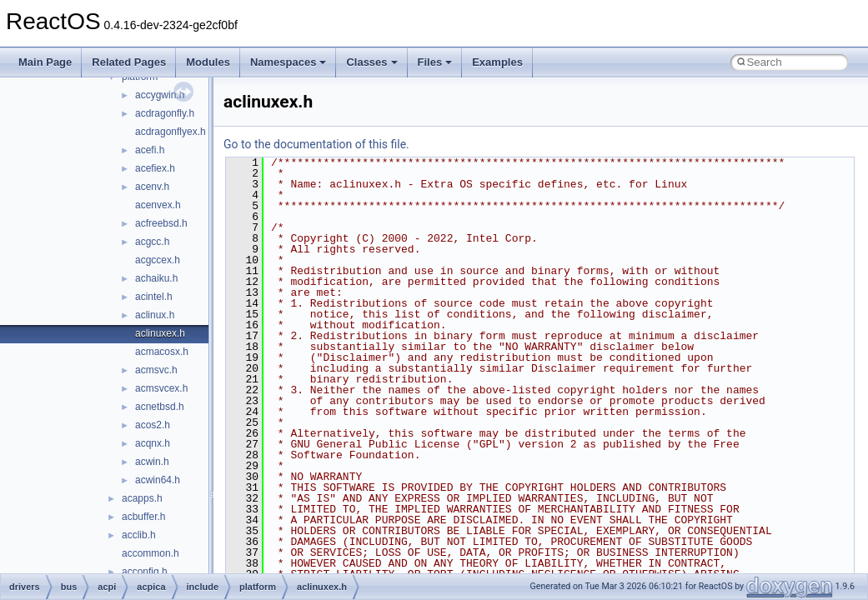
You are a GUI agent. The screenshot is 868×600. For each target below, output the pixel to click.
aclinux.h (155, 315)
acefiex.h (155, 168)
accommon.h (151, 553)
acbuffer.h (144, 517)
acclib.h (139, 535)
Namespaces (288, 62)
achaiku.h (156, 278)
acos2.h (153, 425)
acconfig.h (145, 572)
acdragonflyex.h (171, 132)
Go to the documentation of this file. (316, 144)
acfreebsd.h (161, 223)
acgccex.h (158, 260)
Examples (497, 62)
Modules (208, 62)
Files (435, 62)
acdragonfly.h (165, 113)
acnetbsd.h (160, 407)
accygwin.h (160, 95)
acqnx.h (153, 443)
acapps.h (142, 498)
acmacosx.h (162, 352)
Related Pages (129, 62)
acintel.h (154, 297)
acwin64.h (158, 480)
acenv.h (152, 187)
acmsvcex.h (161, 388)
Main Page (45, 62)
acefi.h (150, 150)
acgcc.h (152, 242)
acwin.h (152, 462)
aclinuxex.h (160, 333)
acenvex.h (158, 205)
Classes (371, 62)
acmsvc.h (156, 370)
